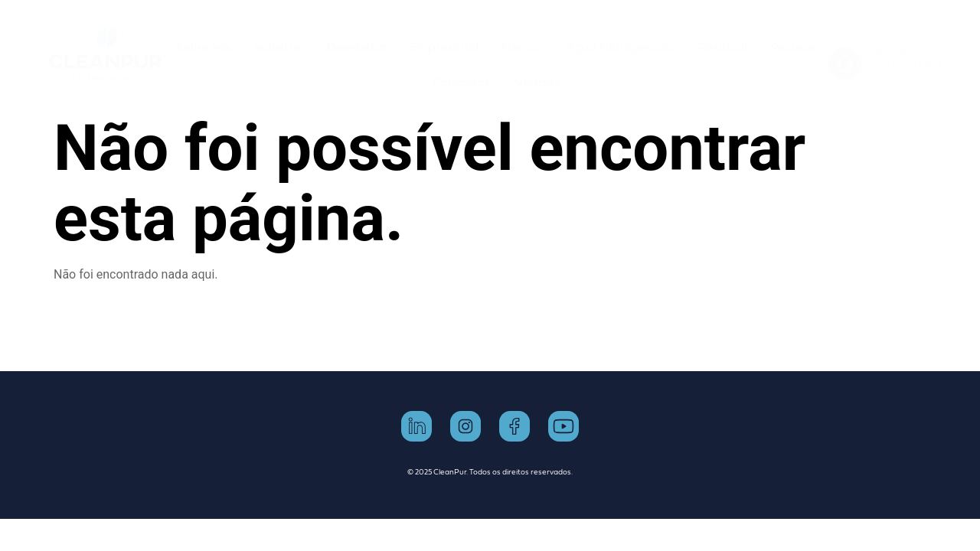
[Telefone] (845, 64)
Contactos (461, 82)
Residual (723, 47)
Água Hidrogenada (621, 47)
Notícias (536, 82)
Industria (279, 47)
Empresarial (444, 47)
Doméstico (357, 47)
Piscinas (793, 47)
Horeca (522, 47)
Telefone (888, 50)
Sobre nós (204, 47)
